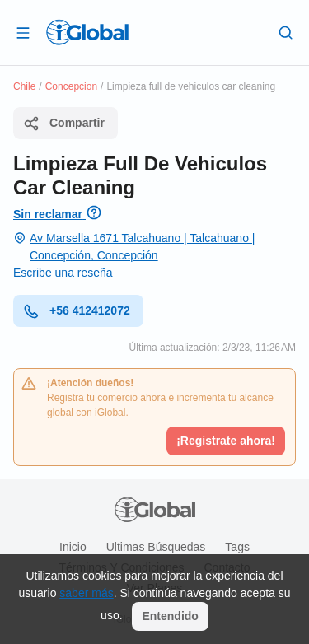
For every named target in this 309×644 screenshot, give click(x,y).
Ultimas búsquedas (156, 547)
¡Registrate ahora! (226, 441)
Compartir (64, 124)
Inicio (73, 547)
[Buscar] (286, 32)
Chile (24, 86)
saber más (86, 593)
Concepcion (71, 86)
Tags (237, 547)
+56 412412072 (77, 311)
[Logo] (87, 32)
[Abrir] (23, 32)
